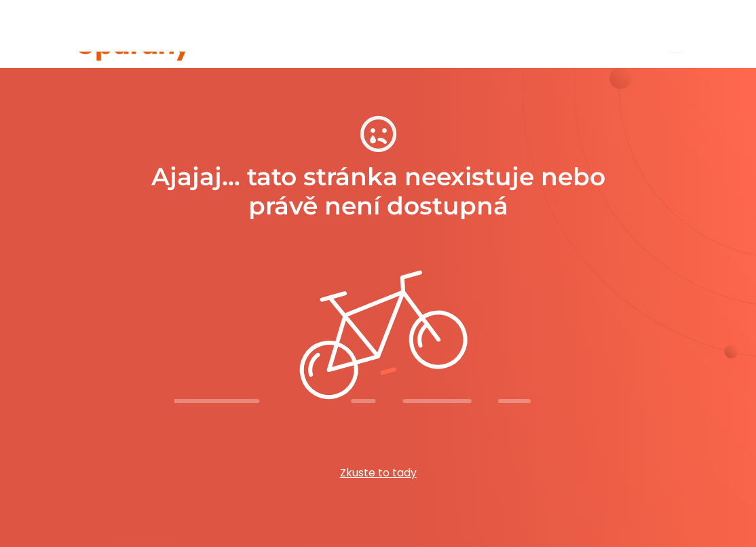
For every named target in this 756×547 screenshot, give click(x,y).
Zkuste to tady (378, 473)
